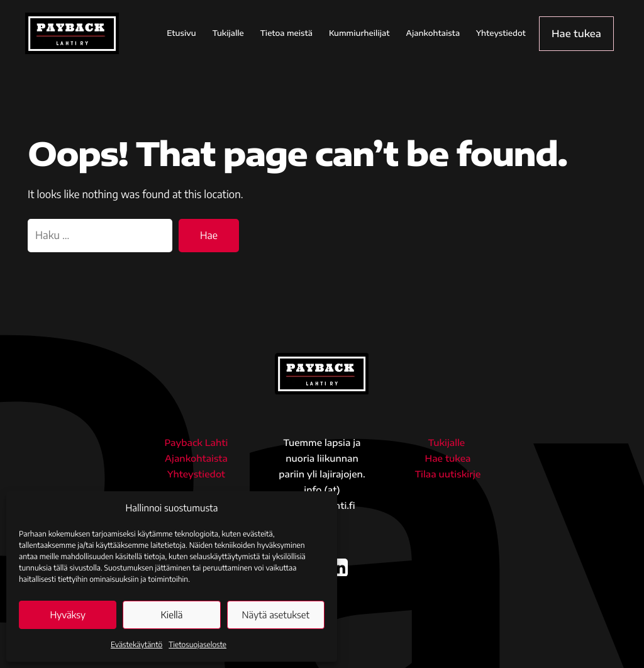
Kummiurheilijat (372, 33)
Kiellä (171, 615)
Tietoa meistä (299, 33)
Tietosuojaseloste (197, 644)
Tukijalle (241, 33)
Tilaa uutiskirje (448, 475)
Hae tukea (583, 33)
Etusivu (194, 33)
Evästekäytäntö (136, 644)
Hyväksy (67, 615)
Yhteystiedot (514, 33)
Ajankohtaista (446, 33)
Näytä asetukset (276, 615)
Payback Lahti (197, 443)
